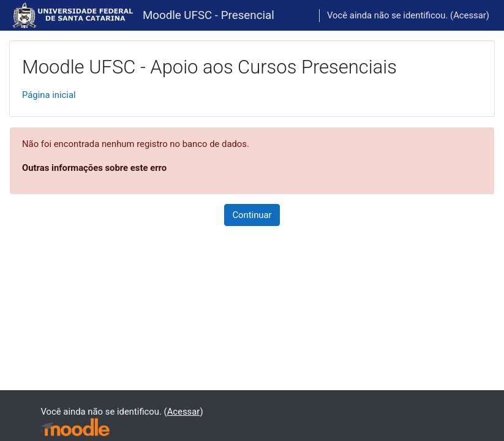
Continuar (252, 215)
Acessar (470, 15)
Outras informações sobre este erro (94, 168)
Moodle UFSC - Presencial (209, 15)
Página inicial (49, 95)
